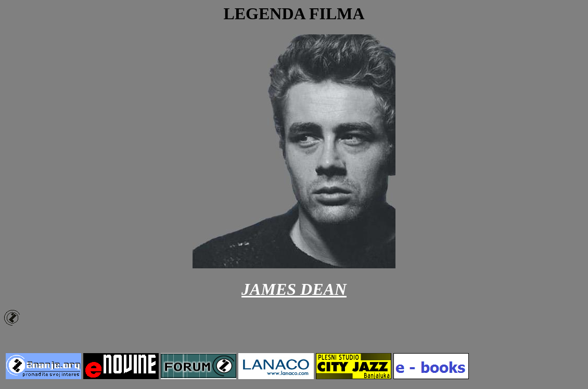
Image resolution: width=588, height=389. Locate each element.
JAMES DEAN (294, 289)
